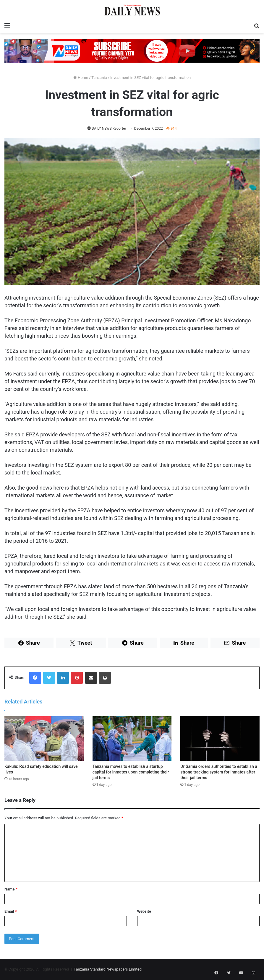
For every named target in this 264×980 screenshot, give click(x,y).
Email (11, 911)
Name (11, 889)
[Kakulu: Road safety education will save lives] (44, 738)
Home (81, 78)
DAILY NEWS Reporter (109, 129)
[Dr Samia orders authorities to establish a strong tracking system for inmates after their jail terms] (220, 738)
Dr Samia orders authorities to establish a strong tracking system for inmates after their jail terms (219, 772)
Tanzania (99, 78)
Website (144, 911)
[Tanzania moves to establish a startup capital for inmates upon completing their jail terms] (132, 738)
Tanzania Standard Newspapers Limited (108, 969)
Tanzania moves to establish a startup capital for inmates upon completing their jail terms (131, 772)
